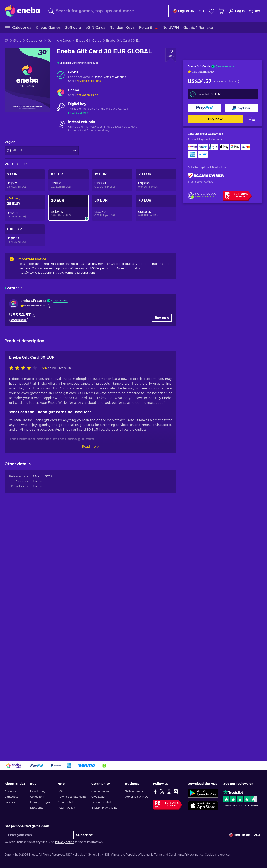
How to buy (38, 791)
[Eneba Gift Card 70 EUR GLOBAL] (156, 208)
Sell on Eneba (134, 791)
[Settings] (189, 11)
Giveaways (99, 797)
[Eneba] (22, 11)
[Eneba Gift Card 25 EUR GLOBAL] (25, 208)
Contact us (11, 797)
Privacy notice (65, 842)
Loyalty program (41, 802)
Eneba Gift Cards (88, 41)
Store (17, 41)
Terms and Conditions (169, 855)
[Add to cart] (252, 119)
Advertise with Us (137, 797)
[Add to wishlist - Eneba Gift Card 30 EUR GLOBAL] (171, 55)
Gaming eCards (59, 41)
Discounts (37, 808)
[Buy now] (204, 108)
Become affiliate (102, 802)
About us (10, 791)
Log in (237, 11)
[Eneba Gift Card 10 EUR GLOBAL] (69, 180)
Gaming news (100, 791)
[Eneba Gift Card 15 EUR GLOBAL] (112, 180)
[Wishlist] (211, 11)
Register (254, 11)
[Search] (106, 11)
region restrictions (89, 81)
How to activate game (72, 797)
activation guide (87, 95)
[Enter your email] (39, 835)
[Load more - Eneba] (61, 93)
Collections (37, 797)
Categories (34, 41)
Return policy (66, 808)
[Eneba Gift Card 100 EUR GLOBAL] (25, 235)
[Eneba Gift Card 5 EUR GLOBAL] (25, 180)
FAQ (61, 791)
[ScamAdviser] (206, 176)
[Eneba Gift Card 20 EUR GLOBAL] (156, 180)
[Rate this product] (24, 368)
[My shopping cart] (221, 11)
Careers (10, 802)
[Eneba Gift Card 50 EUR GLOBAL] (112, 208)
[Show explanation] (50, 306)
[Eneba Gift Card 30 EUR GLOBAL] (69, 208)
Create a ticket (67, 802)
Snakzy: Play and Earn (106, 808)
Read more (90, 447)
